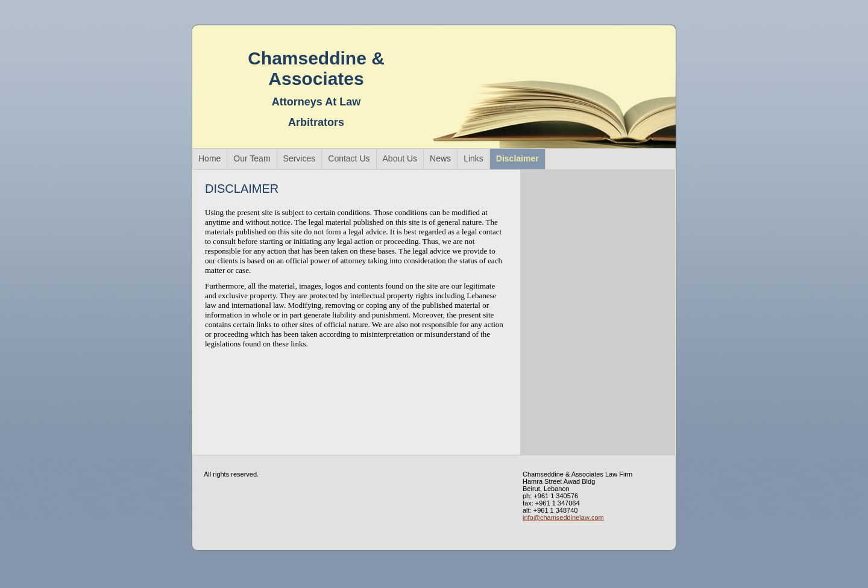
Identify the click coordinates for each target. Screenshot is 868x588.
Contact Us (349, 158)
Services (300, 158)
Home (209, 158)
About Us (400, 158)
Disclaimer (517, 158)
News (440, 158)
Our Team (252, 158)
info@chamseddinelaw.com (563, 518)
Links (473, 158)
